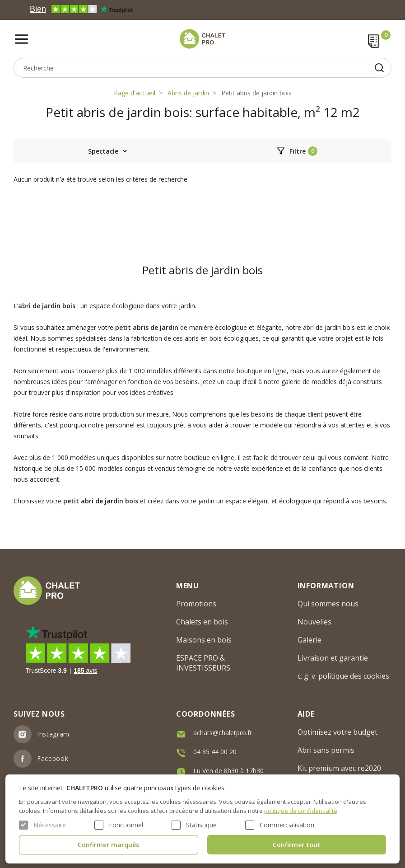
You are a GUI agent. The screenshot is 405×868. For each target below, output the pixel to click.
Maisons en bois (204, 640)
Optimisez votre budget (337, 732)
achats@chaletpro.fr (223, 733)
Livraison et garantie (333, 658)
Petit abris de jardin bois (256, 93)
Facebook (53, 758)
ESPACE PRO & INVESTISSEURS (203, 663)
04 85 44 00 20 (215, 752)
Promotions (196, 604)
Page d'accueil (135, 93)
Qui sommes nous (328, 604)
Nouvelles (314, 622)
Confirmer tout (297, 845)
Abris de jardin (188, 93)
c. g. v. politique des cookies (343, 676)
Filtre (298, 151)
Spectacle (103, 151)
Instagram (53, 734)
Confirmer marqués (108, 845)
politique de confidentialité (301, 811)
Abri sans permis (326, 750)
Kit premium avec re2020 (339, 768)
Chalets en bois (202, 622)
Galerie (310, 640)
